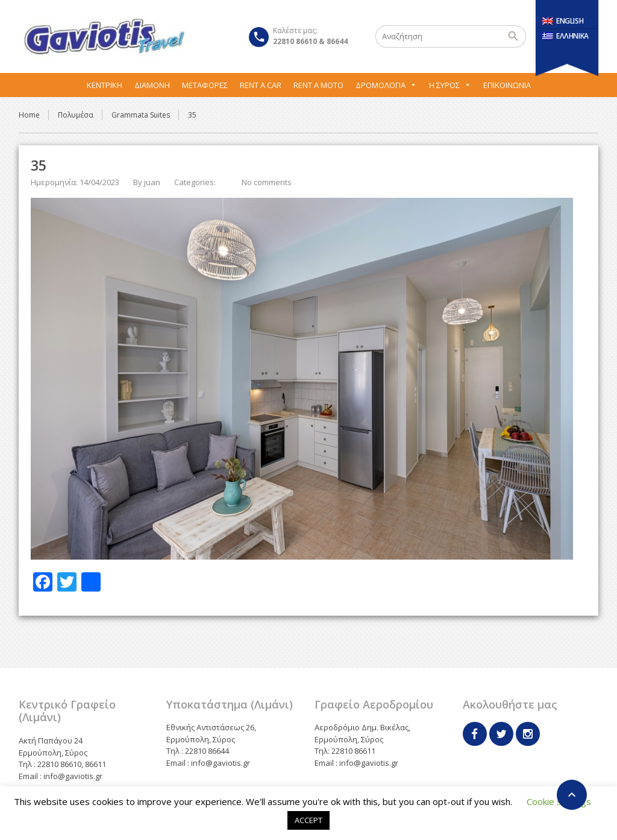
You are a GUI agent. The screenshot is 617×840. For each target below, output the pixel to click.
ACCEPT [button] (308, 820)
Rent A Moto (318, 85)
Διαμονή (152, 85)
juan (152, 182)
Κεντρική (105, 85)
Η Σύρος (450, 85)
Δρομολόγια (386, 85)
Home (29, 115)
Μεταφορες (205, 85)
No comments (267, 182)
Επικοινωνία (507, 85)
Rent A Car (261, 85)
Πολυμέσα (76, 115)
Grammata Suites (141, 115)
